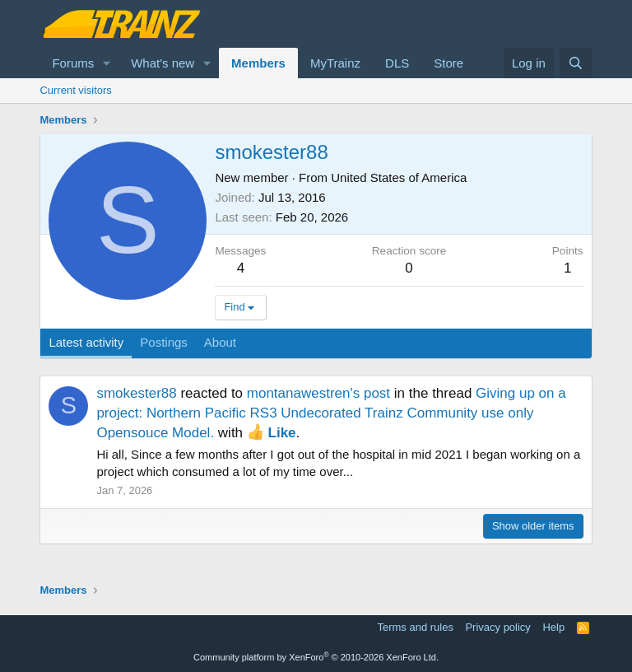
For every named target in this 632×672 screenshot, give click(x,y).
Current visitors (75, 90)
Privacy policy (497, 627)
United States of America (399, 177)
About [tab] (220, 342)
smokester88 (136, 393)
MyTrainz (335, 63)
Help (553, 627)
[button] (107, 63)
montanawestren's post (318, 393)
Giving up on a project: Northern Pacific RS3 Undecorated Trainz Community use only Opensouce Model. (331, 413)
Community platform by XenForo (316, 657)
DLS (397, 63)
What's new (163, 63)
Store (448, 63)
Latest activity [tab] (86, 342)
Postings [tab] (164, 342)
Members (258, 63)
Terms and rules (415, 627)
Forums (73, 63)
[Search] (576, 63)
